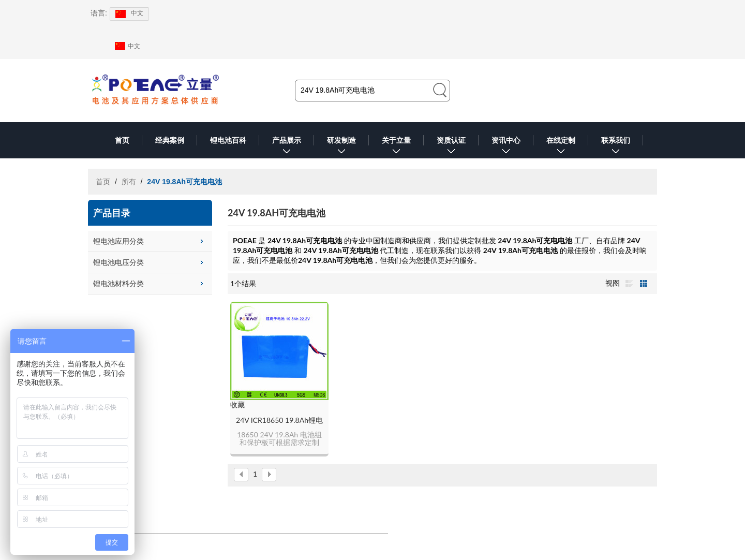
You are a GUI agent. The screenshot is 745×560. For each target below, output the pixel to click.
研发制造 (341, 147)
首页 (122, 140)
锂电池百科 (228, 140)
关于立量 (396, 147)
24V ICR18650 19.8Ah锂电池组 (279, 421)
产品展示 (287, 147)
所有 (129, 182)
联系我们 (616, 147)
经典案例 (170, 140)
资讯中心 (506, 147)
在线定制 (561, 147)
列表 (629, 284)
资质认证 (451, 147)
